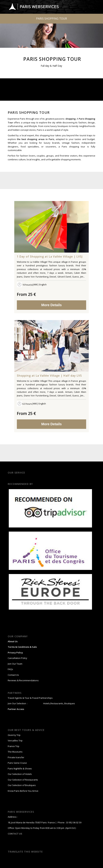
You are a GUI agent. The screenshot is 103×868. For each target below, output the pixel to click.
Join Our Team (15, 664)
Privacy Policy (15, 653)
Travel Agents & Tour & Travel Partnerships (30, 698)
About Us (13, 641)
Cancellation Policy (17, 658)
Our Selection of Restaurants (23, 780)
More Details (51, 305)
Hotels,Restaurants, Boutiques (59, 703)
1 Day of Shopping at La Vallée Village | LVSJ (50, 257)
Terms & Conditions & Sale (22, 647)
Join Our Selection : (18, 703)
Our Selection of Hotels (20, 774)
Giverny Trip (14, 735)
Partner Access (16, 709)
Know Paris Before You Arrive (23, 791)
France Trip (13, 746)
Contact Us (13, 675)
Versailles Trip (15, 741)
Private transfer (16, 757)
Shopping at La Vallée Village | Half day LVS (49, 376)
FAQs (10, 669)
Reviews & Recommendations (23, 680)
